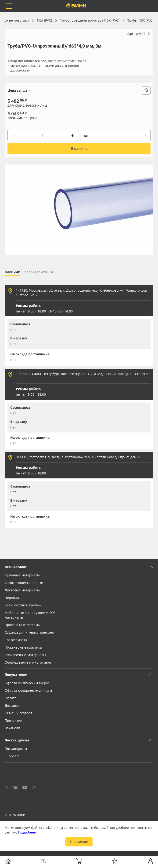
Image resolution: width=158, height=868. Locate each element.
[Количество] (43, 135)
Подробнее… (28, 832)
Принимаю (79, 842)
